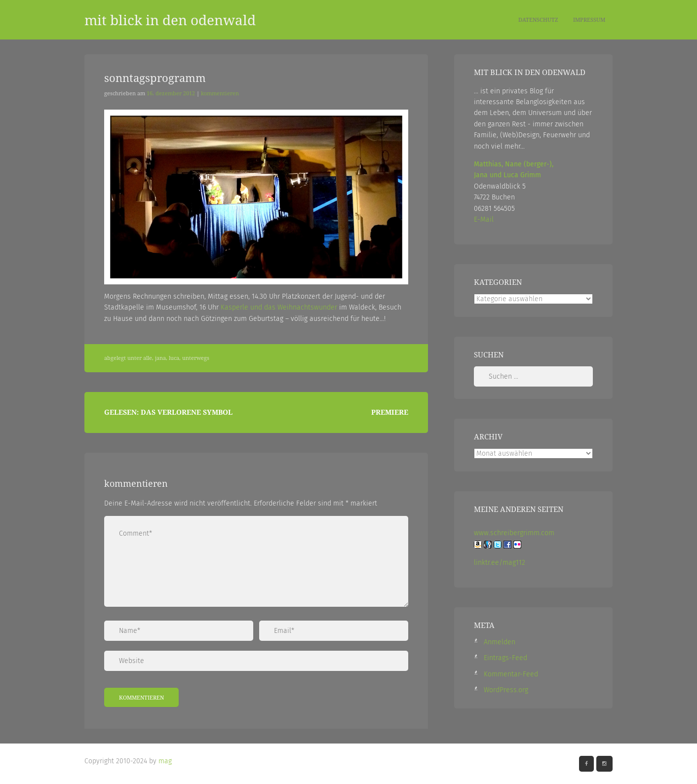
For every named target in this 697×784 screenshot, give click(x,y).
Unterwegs (196, 358)
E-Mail (484, 219)
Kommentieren (220, 93)
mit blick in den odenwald (170, 20)
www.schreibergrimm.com (514, 533)
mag (165, 761)
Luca (174, 358)
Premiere (390, 412)
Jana (160, 358)
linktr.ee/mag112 (500, 563)
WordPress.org (506, 690)
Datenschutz (538, 20)
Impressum (589, 20)
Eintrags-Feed (505, 658)
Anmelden (500, 642)
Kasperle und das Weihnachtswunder (279, 307)
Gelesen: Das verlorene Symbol (168, 412)
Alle (148, 358)
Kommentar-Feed (511, 674)
